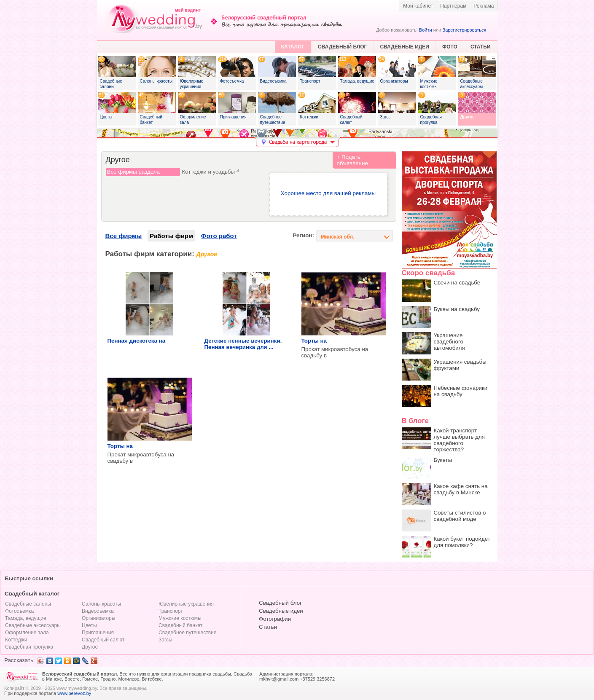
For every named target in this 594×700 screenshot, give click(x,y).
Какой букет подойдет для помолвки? (462, 542)
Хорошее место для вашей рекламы (328, 193)
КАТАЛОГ (293, 47)
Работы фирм (171, 236)
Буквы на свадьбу (457, 309)
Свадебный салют (103, 640)
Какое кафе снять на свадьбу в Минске (461, 489)
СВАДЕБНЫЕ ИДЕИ (405, 47)
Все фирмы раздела (133, 172)
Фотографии (275, 619)
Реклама (484, 6)
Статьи (268, 627)
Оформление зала (27, 633)
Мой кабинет (418, 6)
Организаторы (98, 618)
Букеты (443, 460)
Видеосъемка (98, 611)
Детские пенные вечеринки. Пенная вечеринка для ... (243, 344)
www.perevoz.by (74, 693)
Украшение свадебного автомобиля (449, 342)
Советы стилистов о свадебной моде (460, 516)
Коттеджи (16, 640)
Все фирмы (124, 236)
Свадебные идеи (281, 611)
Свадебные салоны (28, 604)
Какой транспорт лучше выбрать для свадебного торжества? (460, 440)
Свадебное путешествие (187, 633)
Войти (426, 30)
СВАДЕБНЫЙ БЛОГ (342, 47)
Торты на (314, 341)
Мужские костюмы (180, 618)
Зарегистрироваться (464, 30)
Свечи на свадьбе (457, 283)
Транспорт (171, 611)
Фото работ (219, 236)
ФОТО (450, 47)
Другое (90, 647)
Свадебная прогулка (29, 647)
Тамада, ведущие (26, 618)
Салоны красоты (101, 604)
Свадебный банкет (180, 625)
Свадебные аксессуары (33, 625)
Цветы (89, 625)
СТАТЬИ (481, 47)
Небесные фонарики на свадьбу (461, 391)
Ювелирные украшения (186, 604)
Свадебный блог (280, 603)
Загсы (165, 640)
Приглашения (98, 633)
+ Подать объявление (352, 160)
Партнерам (453, 6)
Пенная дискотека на (137, 341)
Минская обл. (338, 237)
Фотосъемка (19, 611)
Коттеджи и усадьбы (211, 172)
